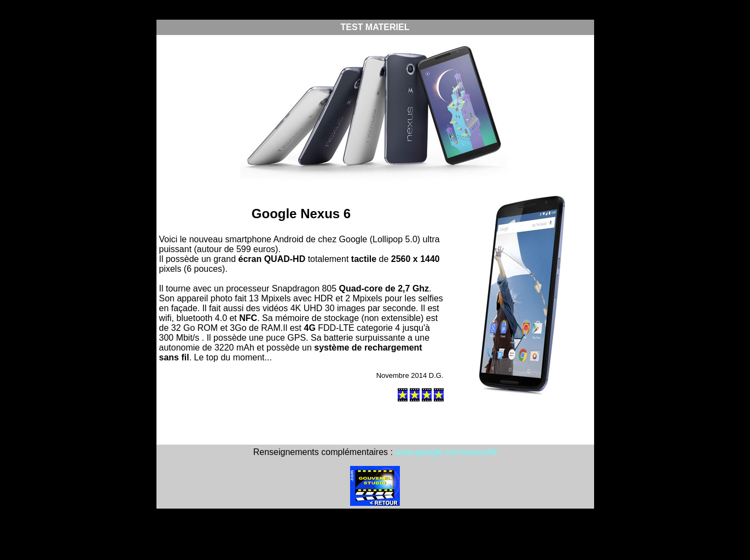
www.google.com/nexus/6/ (446, 452)
